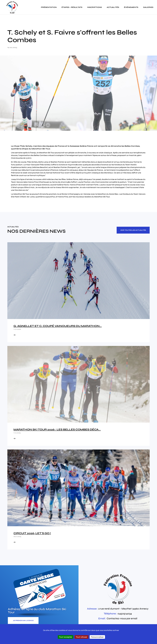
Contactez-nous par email (122, 618)
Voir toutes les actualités (133, 230)
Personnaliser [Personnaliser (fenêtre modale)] (97, 637)
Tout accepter (66, 637)
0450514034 (125, 614)
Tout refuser (82, 637)
